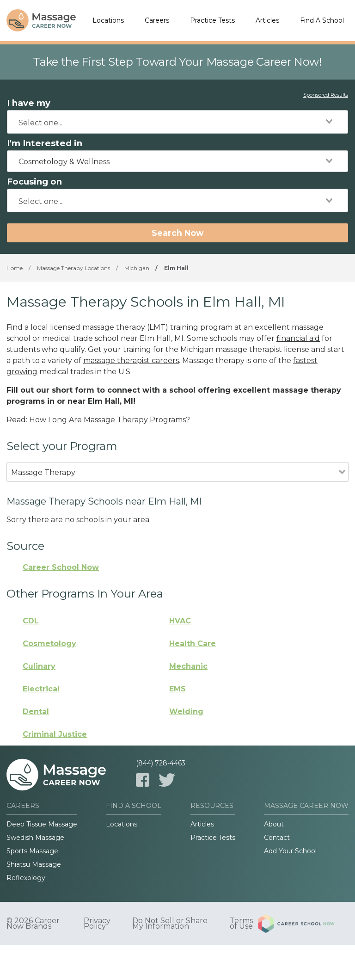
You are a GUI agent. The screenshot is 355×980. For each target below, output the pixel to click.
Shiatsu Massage (34, 864)
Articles (267, 20)
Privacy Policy (97, 924)
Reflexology (26, 878)
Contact (277, 838)
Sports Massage (32, 851)
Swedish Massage (35, 838)
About (274, 824)
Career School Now (61, 567)
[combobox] (177, 122)
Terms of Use (241, 924)
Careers (157, 20)
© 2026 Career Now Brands (33, 924)
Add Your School (290, 851)
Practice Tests (212, 20)
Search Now (177, 233)
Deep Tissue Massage (42, 824)
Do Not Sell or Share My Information (170, 924)
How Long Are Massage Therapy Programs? (110, 420)
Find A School (322, 20)
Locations (108, 20)
